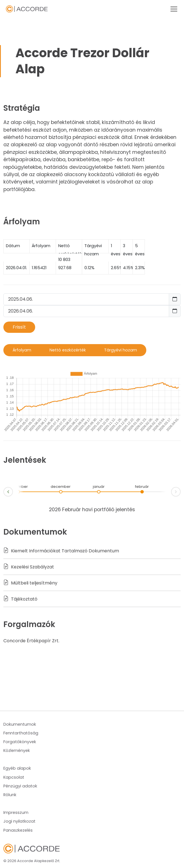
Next (180, 491)
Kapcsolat (14, 777)
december (61, 487)
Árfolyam (22, 350)
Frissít (19, 327)
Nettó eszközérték (68, 350)
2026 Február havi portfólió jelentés (92, 510)
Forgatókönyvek (20, 742)
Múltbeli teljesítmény (30, 583)
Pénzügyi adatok (20, 786)
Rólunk (10, 795)
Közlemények (17, 750)
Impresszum (16, 812)
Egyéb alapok (17, 768)
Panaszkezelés (18, 830)
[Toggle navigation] (172, 9)
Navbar (27, 9)
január (99, 487)
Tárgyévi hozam (121, 350)
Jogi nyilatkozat (19, 821)
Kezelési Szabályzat (29, 567)
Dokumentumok (20, 724)
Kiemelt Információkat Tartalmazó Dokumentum (61, 551)
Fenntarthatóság (21, 733)
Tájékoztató (20, 599)
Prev (4, 493)
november (18, 487)
